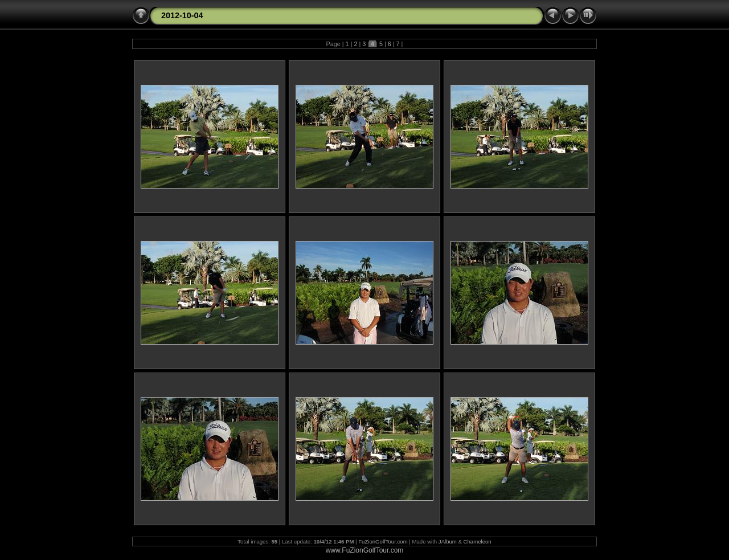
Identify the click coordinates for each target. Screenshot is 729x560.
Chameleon (478, 541)
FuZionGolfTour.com (383, 541)
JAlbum (448, 541)
